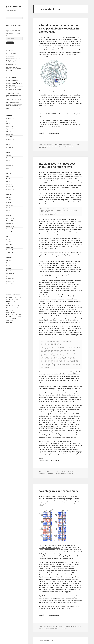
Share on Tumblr (54, 133)
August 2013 (9, 195)
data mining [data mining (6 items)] (9, 298)
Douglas (8, 108)
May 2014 (9, 179)
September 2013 (10, 192)
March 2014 (9, 184)
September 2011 (10, 231)
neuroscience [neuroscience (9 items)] (16, 305)
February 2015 (10, 166)
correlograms (78, 627)
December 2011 (10, 223)
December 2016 (10, 147)
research (53, 472)
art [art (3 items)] (12, 294)
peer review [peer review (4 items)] (15, 309)
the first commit (49, 242)
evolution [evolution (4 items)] (16, 299)
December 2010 (10, 250)
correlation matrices (69, 627)
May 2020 (9, 124)
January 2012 (10, 221)
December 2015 (10, 158)
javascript (50, 473)
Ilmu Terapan (10, 88)
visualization (71, 144)
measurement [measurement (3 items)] (16, 304)
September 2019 (10, 129)
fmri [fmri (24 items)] (14, 301)
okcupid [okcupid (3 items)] (18, 307)
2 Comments (43, 475)
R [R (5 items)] (17, 317)
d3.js (80, 50)
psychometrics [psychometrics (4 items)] (19, 315)
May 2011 (9, 239)
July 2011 (9, 237)
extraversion (42, 628)
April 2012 (9, 213)
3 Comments (43, 148)
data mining (51, 144)
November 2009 (10, 281)
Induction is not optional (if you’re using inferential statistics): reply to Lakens (13, 60)
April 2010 (9, 268)
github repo (45, 193)
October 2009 (10, 284)
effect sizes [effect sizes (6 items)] (9, 299)
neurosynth (56, 473)
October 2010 (10, 252)
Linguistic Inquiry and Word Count (49, 548)
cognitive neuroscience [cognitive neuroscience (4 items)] (13, 296)
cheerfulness (60, 627)
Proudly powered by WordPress (47, 641)
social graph (64, 146)
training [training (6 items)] (8, 325)
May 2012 (9, 210)
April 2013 (9, 200)
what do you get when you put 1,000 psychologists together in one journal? (59, 28)
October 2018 (10, 134)
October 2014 (10, 171)
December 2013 (10, 187)
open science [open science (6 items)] (9, 309)
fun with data (58, 144)
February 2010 (10, 273)
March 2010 (9, 271)
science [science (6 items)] (15, 320)
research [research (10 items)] (14, 319)
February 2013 (10, 205)
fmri (46, 473)
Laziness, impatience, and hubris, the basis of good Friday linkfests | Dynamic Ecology (14, 82)
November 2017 (10, 139)
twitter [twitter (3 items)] (12, 325)
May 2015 (9, 160)
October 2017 (10, 142)
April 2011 (9, 242)
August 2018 (9, 137)
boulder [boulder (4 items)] (19, 294)
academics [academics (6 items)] (9, 294)
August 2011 (9, 234)
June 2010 (9, 263)
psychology (65, 144)
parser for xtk (70, 420)
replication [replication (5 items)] (9, 319)
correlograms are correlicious (59, 491)
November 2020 (10, 118)
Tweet (41, 133)
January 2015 (10, 168)
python (68, 473)
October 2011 (10, 229)
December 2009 (10, 279)
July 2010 (9, 260)
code (80, 472)
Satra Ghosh (61, 420)
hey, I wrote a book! (11, 53)
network (41, 146)
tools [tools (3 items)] (20, 323)
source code (58, 267)
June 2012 (9, 208)
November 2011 (10, 226)
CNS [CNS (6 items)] (7, 296)
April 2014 (9, 181)
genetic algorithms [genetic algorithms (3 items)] (19, 302)
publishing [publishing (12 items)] (10, 317)
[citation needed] (14, 6)
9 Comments (64, 628)
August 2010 (9, 258)
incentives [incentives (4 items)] (8, 304)
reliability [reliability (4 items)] (20, 317)
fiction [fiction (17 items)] (9, 301)
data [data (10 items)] (19, 296)
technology (64, 472)
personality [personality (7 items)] (9, 311)
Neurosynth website (57, 172)
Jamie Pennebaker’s (70, 545)
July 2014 (9, 174)
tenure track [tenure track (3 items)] (17, 323)
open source (63, 473)
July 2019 (9, 132)
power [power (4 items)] (14, 311)
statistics (49, 628)
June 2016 (9, 153)
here (66, 253)
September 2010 (10, 255)
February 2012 (10, 218)
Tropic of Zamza (10, 56)
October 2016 (10, 150)
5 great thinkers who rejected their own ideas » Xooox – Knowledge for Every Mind (14, 101)
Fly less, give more (11, 64)
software (58, 472)
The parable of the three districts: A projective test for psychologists (14, 69)
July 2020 (9, 121)
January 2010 (10, 276)
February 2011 (10, 245)
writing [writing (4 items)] (15, 325)
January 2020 (10, 126)
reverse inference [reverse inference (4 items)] (10, 320)
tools (68, 472)
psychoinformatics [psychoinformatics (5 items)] (11, 312)
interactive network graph (64, 52)
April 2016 (9, 155)
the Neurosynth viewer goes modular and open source (57, 165)
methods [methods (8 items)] (9, 305)
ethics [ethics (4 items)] (13, 299)
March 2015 (9, 163)
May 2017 (9, 145)
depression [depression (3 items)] (20, 298)
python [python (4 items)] (15, 317)
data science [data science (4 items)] (15, 298)
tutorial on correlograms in (53, 598)
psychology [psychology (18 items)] (11, 314)
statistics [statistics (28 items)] (10, 323)
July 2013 (9, 197)
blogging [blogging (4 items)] (15, 294)
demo (59, 335)
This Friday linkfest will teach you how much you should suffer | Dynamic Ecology (14, 94)
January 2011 (10, 247)
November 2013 (10, 189)
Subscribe (10, 43)
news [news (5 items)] (15, 307)
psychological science (49, 146)
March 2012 (9, 216)
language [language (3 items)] (12, 304)
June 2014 (9, 176)
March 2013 (9, 202)
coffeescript (42, 473)
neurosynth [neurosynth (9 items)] (10, 307)
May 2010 (9, 266)
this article (73, 602)
